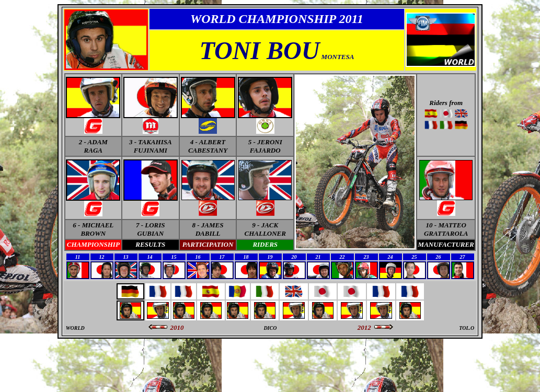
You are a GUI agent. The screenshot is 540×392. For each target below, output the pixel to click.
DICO (270, 328)
